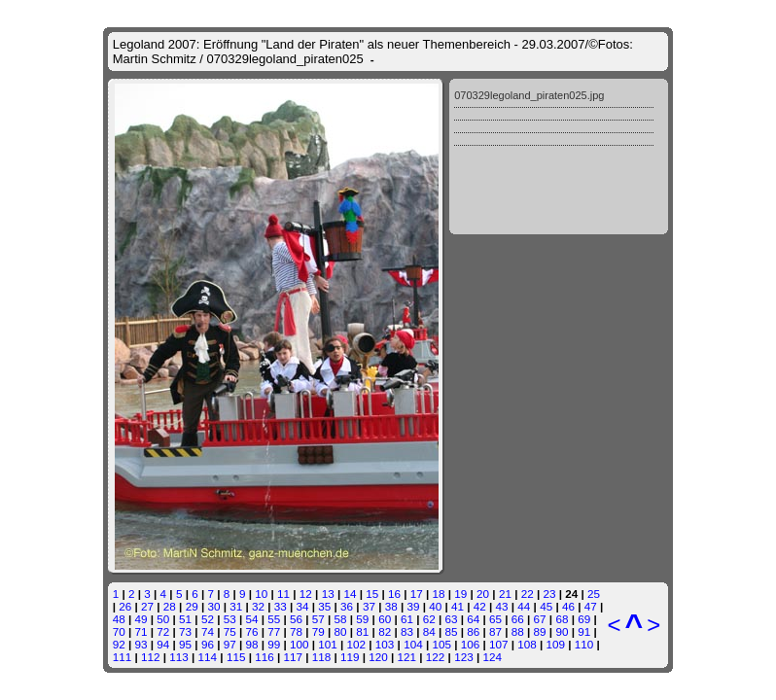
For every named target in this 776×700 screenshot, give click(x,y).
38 (391, 606)
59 (362, 619)
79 (318, 631)
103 (385, 644)
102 (357, 644)
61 (407, 619)
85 (451, 631)
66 (518, 619)
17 (417, 594)
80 (341, 631)
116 (265, 657)
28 (170, 606)
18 (439, 594)
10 (261, 594)
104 (413, 644)
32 (258, 606)
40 (435, 606)
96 (208, 644)
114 (208, 657)
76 (251, 631)
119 (350, 657)
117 (293, 657)
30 (213, 606)
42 (480, 606)
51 (185, 619)
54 (251, 619)
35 (324, 606)
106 (471, 644)
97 (230, 644)
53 (230, 619)
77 (274, 631)
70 (119, 631)
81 (362, 631)
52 (208, 619)
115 (236, 657)
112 (151, 657)
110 (584, 644)
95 (185, 644)
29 (192, 606)
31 (236, 606)
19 (460, 594)
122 (436, 657)
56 (296, 619)
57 (318, 619)
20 (483, 594)
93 (141, 644)
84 (429, 631)
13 (328, 594)
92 (119, 644)
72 (163, 631)
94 (163, 644)
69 (584, 619)
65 (495, 619)
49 (141, 619)
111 (123, 657)
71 (141, 631)
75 (230, 631)
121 (407, 657)
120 (378, 657)
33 (281, 606)
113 (179, 657)
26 (125, 606)
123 (464, 657)
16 (394, 594)
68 (562, 619)
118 (322, 657)
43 (502, 606)
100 (300, 644)
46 (568, 606)
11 (283, 594)
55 (274, 619)
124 (492, 657)
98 (251, 644)
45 (546, 606)
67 (540, 619)
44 (524, 606)
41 (458, 606)
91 (584, 631)
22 (528, 594)
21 (505, 594)
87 (495, 631)
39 (413, 606)
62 (429, 619)
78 (296, 631)
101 (328, 644)
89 (540, 631)
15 (372, 594)
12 (306, 594)
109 (556, 644)
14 (350, 594)
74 (208, 631)
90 (562, 631)
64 (473, 619)
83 (407, 631)
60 (385, 619)
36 (347, 606)
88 (518, 631)
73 (185, 631)
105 (441, 644)
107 (499, 644)
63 (451, 619)
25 (594, 594)
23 (549, 594)
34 (303, 606)
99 (274, 644)
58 (341, 619)
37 (369, 606)
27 (147, 606)
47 (591, 606)
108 (527, 644)
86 (473, 631)
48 (119, 619)
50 (163, 619)
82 (385, 631)
